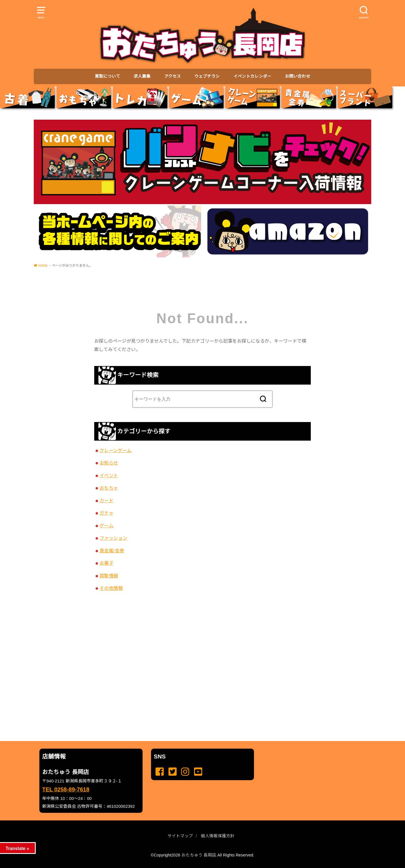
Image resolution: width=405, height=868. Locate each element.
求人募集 (142, 76)
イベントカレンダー (252, 76)
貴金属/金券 (112, 551)
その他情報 (111, 588)
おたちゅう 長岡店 (199, 855)
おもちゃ (109, 488)
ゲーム (106, 526)
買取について (107, 76)
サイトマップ (180, 836)
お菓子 (106, 563)
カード (106, 501)
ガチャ (106, 513)
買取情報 (109, 576)
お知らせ (109, 463)
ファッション (113, 538)
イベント (109, 476)
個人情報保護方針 (218, 836)
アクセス (173, 76)
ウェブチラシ (207, 76)
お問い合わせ (298, 76)
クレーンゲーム (116, 450)
